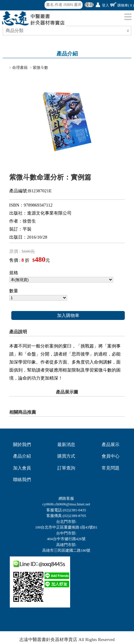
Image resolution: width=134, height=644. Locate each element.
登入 (105, 5)
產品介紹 (22, 456)
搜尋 (89, 5)
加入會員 (22, 468)
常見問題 (111, 468)
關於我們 (22, 445)
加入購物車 (68, 315)
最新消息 (66, 445)
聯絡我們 (22, 480)
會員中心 (111, 456)
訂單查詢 (66, 468)
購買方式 (66, 456)
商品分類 (15, 31)
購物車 (126, 5)
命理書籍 (20, 68)
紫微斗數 (40, 68)
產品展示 (111, 445)
